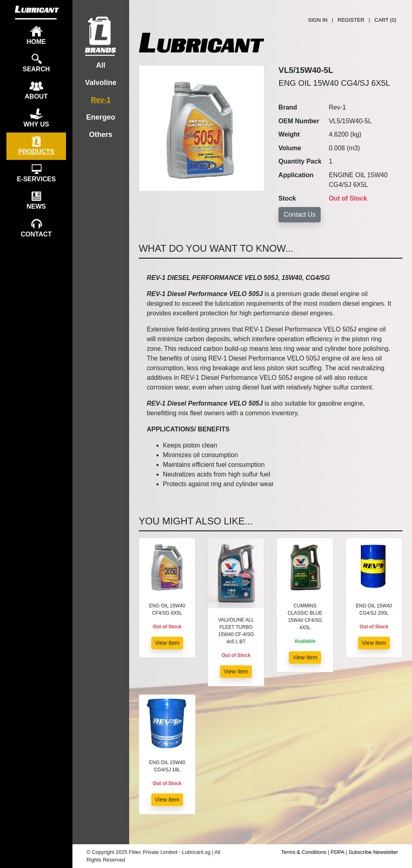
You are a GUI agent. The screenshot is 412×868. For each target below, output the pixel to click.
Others (101, 135)
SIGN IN (318, 20)
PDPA (338, 852)
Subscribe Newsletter (373, 852)
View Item (167, 643)
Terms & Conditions (304, 852)
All (101, 65)
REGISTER (351, 20)
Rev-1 (101, 100)
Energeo (101, 117)
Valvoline (101, 83)
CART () (385, 20)
